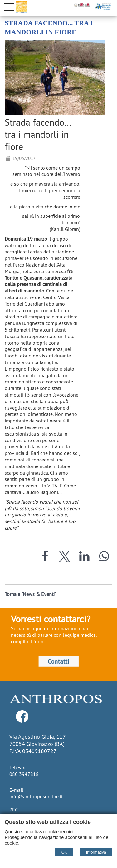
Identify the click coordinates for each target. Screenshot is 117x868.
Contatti (58, 661)
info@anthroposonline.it (36, 796)
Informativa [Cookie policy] (96, 852)
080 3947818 (24, 774)
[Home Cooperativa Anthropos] (22, 7)
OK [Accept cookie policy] (64, 852)
